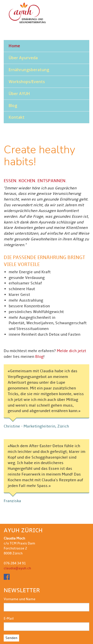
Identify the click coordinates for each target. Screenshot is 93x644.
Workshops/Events (27, 82)
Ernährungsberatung (29, 70)
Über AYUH (19, 94)
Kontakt (17, 117)
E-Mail (9, 618)
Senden (11, 638)
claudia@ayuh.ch (17, 568)
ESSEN (10, 181)
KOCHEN (27, 181)
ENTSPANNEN (51, 181)
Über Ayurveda (23, 58)
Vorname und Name (20, 599)
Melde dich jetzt (71, 351)
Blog (13, 106)
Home (14, 46)
